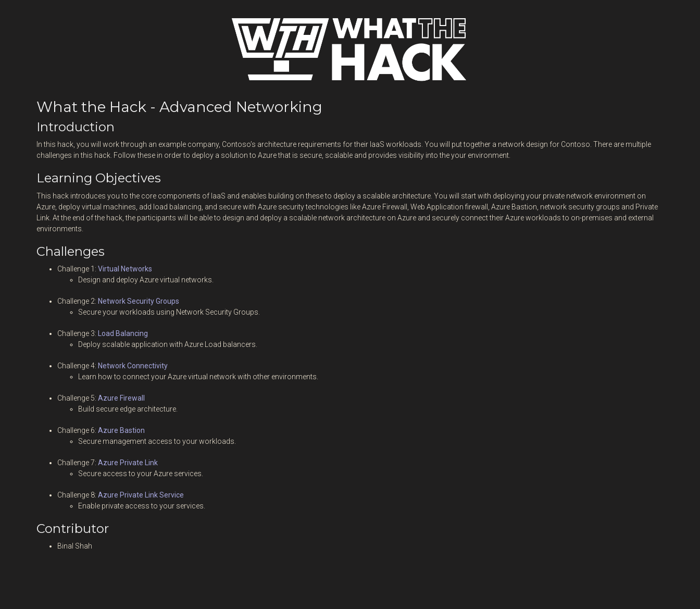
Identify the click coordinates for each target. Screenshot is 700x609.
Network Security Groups (139, 301)
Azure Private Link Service (141, 495)
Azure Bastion (121, 430)
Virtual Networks (125, 269)
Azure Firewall (121, 398)
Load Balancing (123, 333)
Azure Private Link (128, 463)
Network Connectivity (133, 366)
